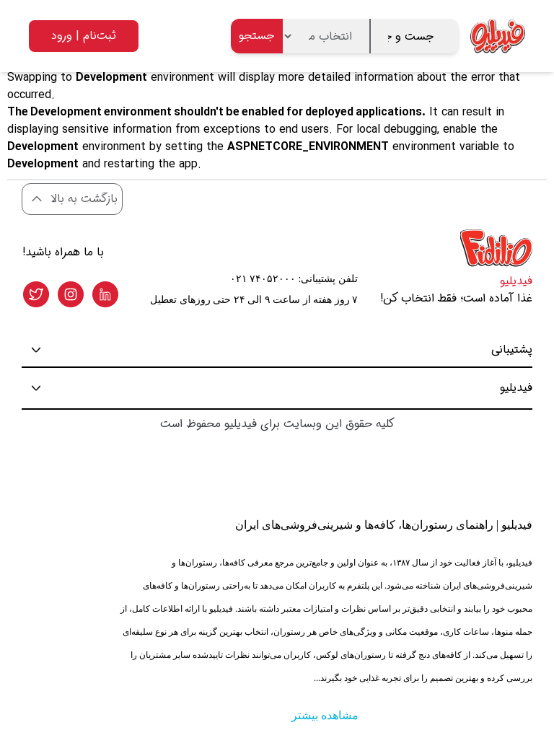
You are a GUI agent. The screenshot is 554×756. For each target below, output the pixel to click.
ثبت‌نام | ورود (84, 36)
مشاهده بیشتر (325, 715)
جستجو (256, 36)
